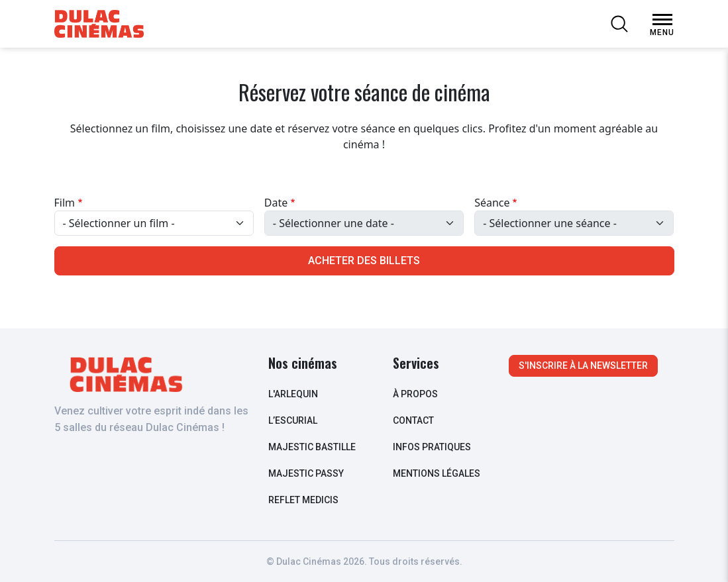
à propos (415, 394)
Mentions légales (437, 473)
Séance (492, 203)
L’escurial (293, 420)
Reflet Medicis (303, 500)
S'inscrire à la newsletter (583, 365)
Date (276, 203)
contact (413, 420)
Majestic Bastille (312, 447)
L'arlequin (293, 394)
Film (65, 203)
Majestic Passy (306, 473)
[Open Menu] (662, 20)
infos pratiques (432, 447)
